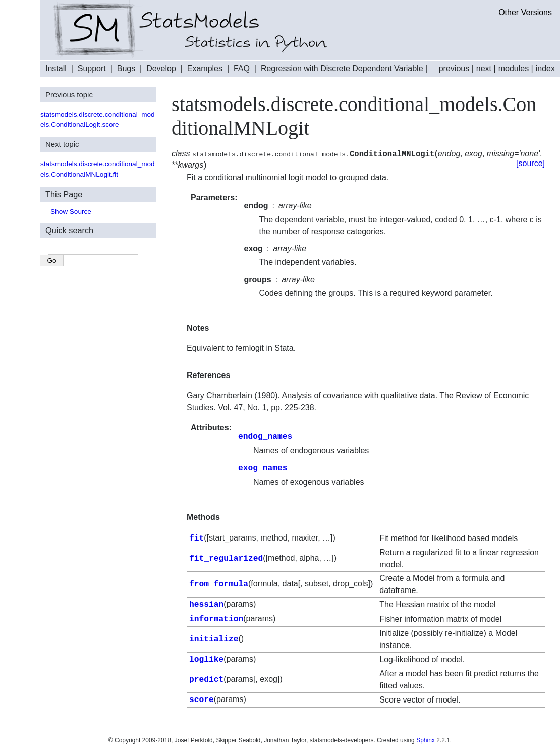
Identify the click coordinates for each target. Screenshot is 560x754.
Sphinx (426, 737)
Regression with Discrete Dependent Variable (342, 68)
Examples (205, 68)
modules (514, 68)
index (545, 68)
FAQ (242, 68)
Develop (161, 68)
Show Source (71, 212)
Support (92, 68)
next (484, 68)
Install (56, 68)
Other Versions (525, 12)
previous (454, 68)
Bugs (126, 68)
